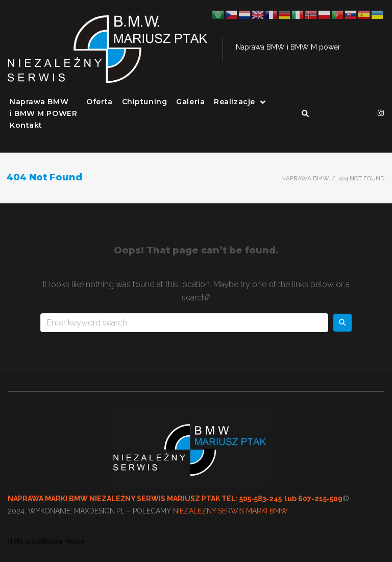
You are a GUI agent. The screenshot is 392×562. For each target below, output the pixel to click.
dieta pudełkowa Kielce (46, 541)
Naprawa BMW (305, 178)
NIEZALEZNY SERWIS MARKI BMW (230, 511)
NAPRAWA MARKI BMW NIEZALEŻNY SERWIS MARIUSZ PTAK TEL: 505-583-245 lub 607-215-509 (175, 499)
